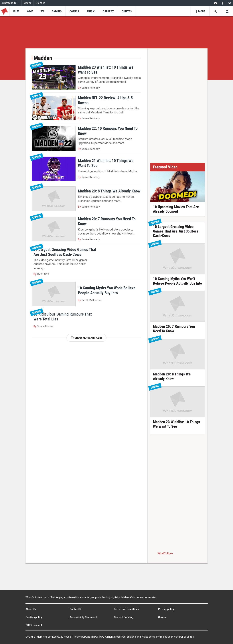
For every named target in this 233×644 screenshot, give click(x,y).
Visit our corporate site (143, 597)
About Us (31, 609)
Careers (163, 617)
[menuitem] (215, 3)
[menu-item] (16, 11)
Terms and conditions (126, 609)
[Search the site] (215, 11)
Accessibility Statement (83, 617)
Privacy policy (166, 609)
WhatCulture (165, 553)
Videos (27, 3)
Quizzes (40, 3)
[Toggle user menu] (227, 11)
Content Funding (124, 617)
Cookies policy (34, 617)
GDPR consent (34, 625)
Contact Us (76, 609)
